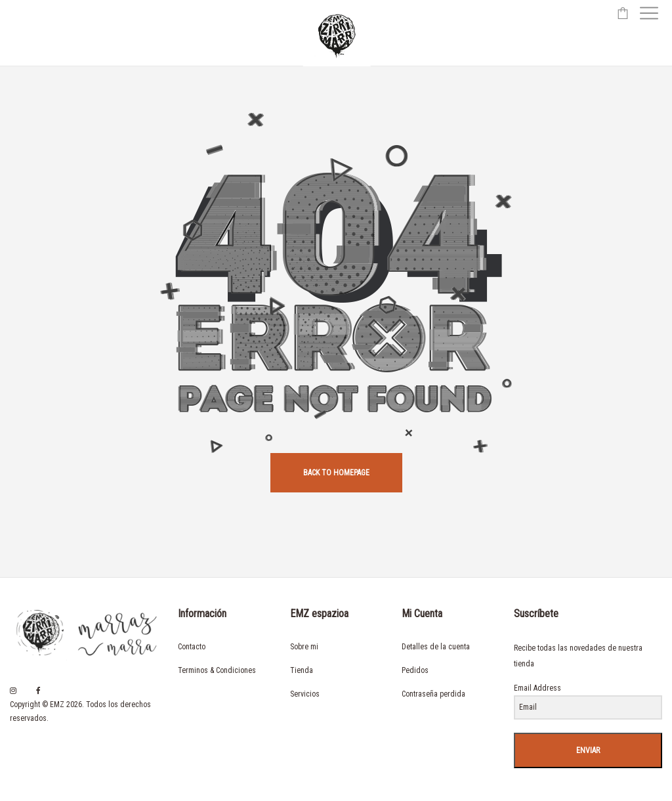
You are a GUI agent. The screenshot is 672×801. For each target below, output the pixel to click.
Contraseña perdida (433, 694)
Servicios (305, 694)
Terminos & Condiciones (217, 670)
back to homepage (336, 473)
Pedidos (415, 670)
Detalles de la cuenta (436, 647)
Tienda (302, 670)
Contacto (192, 647)
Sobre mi (304, 647)
